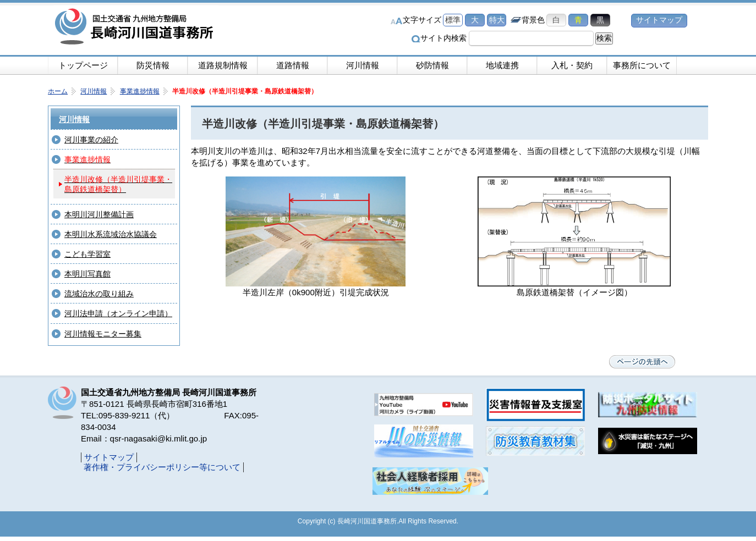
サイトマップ (659, 20)
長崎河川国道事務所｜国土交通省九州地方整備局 (136, 27)
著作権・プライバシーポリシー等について (162, 467)
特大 (497, 20)
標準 (453, 20)
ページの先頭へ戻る (642, 362)
